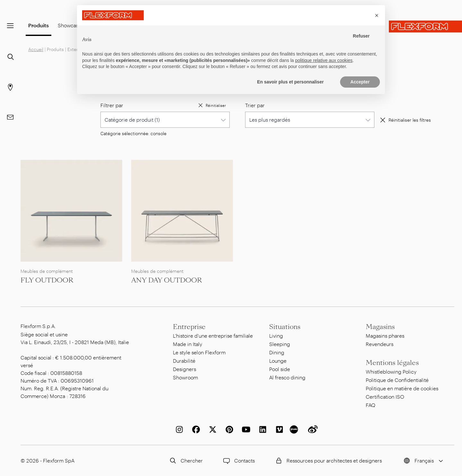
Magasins (380, 327)
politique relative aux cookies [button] (324, 60)
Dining (277, 352)
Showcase (69, 25)
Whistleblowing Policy (391, 372)
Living (276, 336)
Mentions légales (392, 363)
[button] (377, 15)
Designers (184, 369)
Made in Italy (188, 344)
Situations (285, 327)
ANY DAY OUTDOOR (167, 280)
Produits (38, 25)
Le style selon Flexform (199, 352)
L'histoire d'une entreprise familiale (213, 336)
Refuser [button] (361, 36)
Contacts (238, 461)
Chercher (185, 461)
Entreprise (189, 327)
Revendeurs (380, 344)
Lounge (278, 361)
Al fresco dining (287, 377)
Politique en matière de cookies (402, 388)
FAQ (371, 405)
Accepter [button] (360, 82)
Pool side (280, 369)
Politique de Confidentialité (397, 380)
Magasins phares (385, 336)
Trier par (255, 105)
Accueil (36, 49)
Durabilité (184, 361)
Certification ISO (385, 397)
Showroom (185, 377)
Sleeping (280, 344)
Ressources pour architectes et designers (328, 461)
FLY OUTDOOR (47, 280)
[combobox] (165, 120)
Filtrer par (112, 105)
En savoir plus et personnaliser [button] (290, 82)
